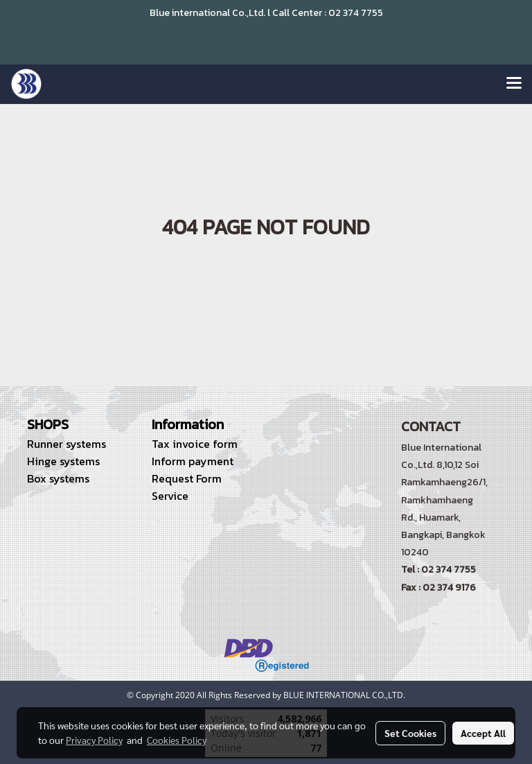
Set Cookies (410, 733)
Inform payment (193, 461)
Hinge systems (63, 461)
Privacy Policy (94, 740)
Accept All (483, 733)
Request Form (187, 478)
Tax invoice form (195, 444)
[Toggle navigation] (514, 84)
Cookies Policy (177, 740)
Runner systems (66, 444)
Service (170, 496)
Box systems (58, 478)
